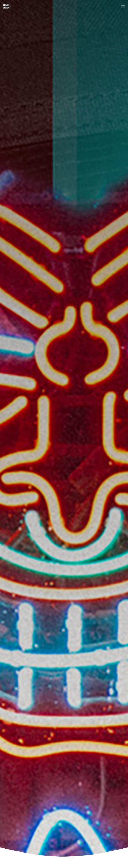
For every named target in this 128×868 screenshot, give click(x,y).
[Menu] (122, 7)
